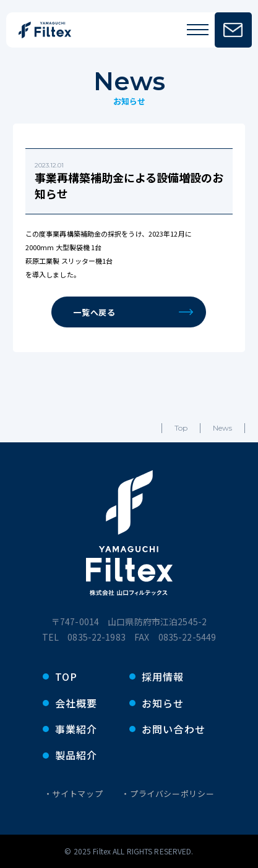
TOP (67, 676)
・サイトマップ (74, 794)
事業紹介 (76, 729)
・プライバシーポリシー (168, 794)
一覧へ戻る (133, 312)
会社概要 (76, 703)
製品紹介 (76, 755)
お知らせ (163, 703)
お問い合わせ (174, 729)
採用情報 (163, 676)
